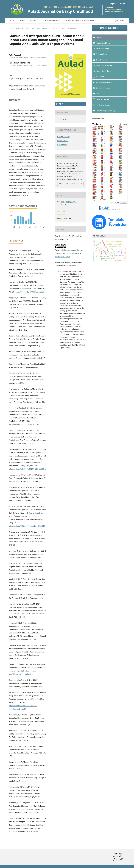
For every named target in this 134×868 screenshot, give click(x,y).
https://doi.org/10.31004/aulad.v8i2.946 (26, 79)
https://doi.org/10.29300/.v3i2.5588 (30, 292)
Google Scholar (63, 137)
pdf (60, 104)
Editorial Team (100, 54)
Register (113, 4)
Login (123, 4)
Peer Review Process (103, 65)
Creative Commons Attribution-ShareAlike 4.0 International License (69, 253)
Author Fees (100, 94)
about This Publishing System (79, 21)
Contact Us (99, 77)
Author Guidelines (102, 71)
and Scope (101, 48)
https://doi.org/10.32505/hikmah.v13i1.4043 (27, 526)
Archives (20, 29)
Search (119, 21)
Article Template (101, 105)
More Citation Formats (69, 184)
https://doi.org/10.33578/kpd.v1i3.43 (24, 424)
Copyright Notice (102, 88)
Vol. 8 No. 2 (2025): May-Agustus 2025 (43, 29)
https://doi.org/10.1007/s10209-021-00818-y (27, 469)
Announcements (51, 21)
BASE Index (62, 144)
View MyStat (115, 209)
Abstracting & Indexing (104, 111)
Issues (34, 21)
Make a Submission (110, 28)
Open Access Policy (103, 82)
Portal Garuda (63, 141)
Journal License (101, 99)
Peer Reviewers (101, 60)
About (22, 21)
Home (11, 21)
